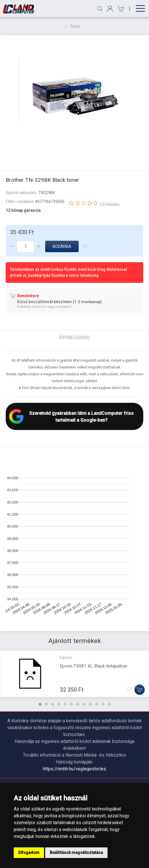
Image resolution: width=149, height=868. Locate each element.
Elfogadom (29, 853)
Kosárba (62, 246)
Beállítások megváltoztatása (76, 853)
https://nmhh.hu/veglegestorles (74, 769)
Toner (75, 26)
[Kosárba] (140, 690)
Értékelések (74, 338)
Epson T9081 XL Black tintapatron (94, 666)
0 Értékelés (110, 204)
